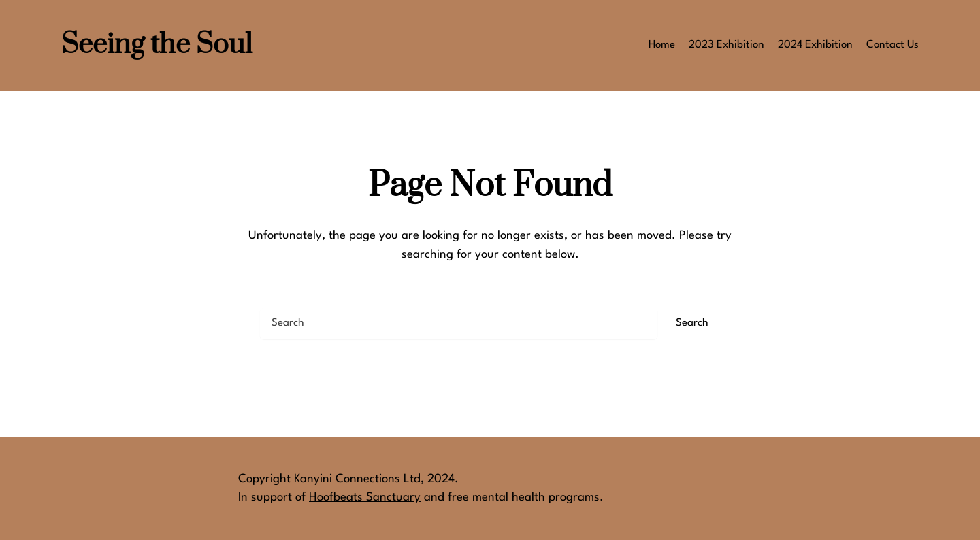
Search (692, 323)
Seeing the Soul (157, 45)
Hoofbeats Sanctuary (365, 497)
